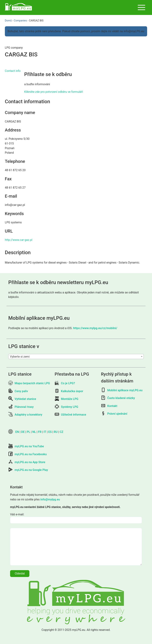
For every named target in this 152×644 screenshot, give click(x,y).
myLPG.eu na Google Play (28, 470)
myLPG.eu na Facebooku (27, 454)
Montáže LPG (66, 399)
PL (29, 432)
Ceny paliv (18, 391)
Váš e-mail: (17, 514)
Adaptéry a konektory (25, 415)
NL (34, 432)
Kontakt (109, 406)
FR (40, 432)
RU (56, 432)
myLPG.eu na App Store (27, 462)
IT (45, 432)
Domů (8, 21)
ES (50, 432)
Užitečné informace (70, 415)
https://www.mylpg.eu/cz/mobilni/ (95, 328)
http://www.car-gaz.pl (19, 240)
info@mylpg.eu (50, 499)
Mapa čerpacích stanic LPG (29, 383)
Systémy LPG (66, 407)
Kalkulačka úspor (69, 391)
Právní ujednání (114, 414)
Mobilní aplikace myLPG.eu (122, 390)
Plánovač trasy (21, 407)
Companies (20, 21)
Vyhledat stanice (22, 399)
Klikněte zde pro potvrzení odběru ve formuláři (54, 92)
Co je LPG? (65, 383)
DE (23, 432)
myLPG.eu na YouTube (26, 446)
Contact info (13, 71)
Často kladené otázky (118, 398)
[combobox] (76, 356)
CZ (61, 432)
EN (17, 432)
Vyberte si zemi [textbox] (20, 357)
